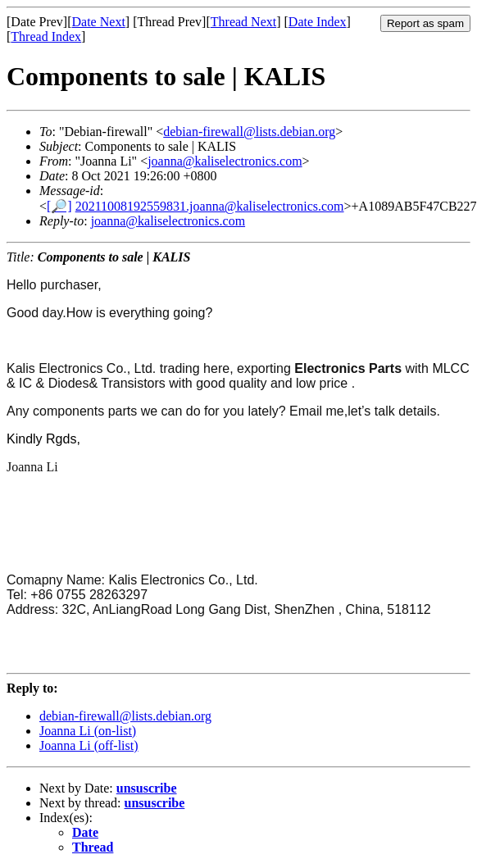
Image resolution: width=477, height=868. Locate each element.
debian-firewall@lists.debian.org (249, 132)
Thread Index (46, 36)
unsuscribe (147, 788)
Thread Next (243, 22)
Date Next (99, 22)
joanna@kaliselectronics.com (225, 161)
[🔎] (59, 206)
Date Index (318, 22)
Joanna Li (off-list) (89, 745)
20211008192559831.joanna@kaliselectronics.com (210, 206)
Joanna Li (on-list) (88, 731)
